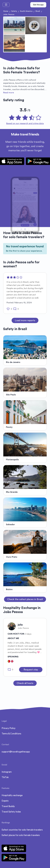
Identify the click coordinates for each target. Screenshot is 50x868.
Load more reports (25, 320)
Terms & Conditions (11, 734)
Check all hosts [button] (25, 683)
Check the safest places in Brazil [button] (25, 599)
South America (26, 11)
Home (6, 11)
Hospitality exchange (12, 795)
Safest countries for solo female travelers (22, 830)
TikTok (5, 777)
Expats (5, 801)
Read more (9, 93)
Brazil (38, 11)
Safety (14, 11)
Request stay (31, 670)
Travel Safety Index (11, 812)
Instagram (7, 772)
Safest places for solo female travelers (21, 835)
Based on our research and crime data (25, 123)
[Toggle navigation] (6, 5)
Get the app (38, 5)
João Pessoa (9, 15)
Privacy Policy (9, 728)
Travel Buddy (8, 806)
